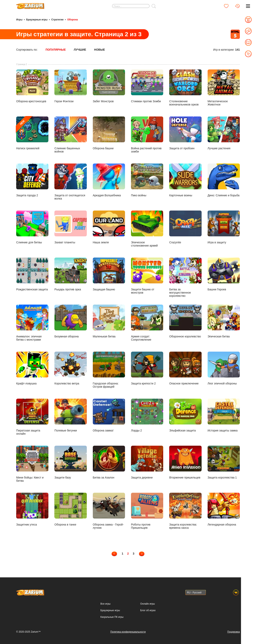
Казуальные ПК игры (112, 617)
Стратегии (57, 20)
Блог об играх (148, 610)
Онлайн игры (147, 604)
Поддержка (233, 632)
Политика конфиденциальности (128, 632)
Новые (100, 50)
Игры (19, 20)
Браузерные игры (37, 20)
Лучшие (80, 50)
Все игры (105, 604)
